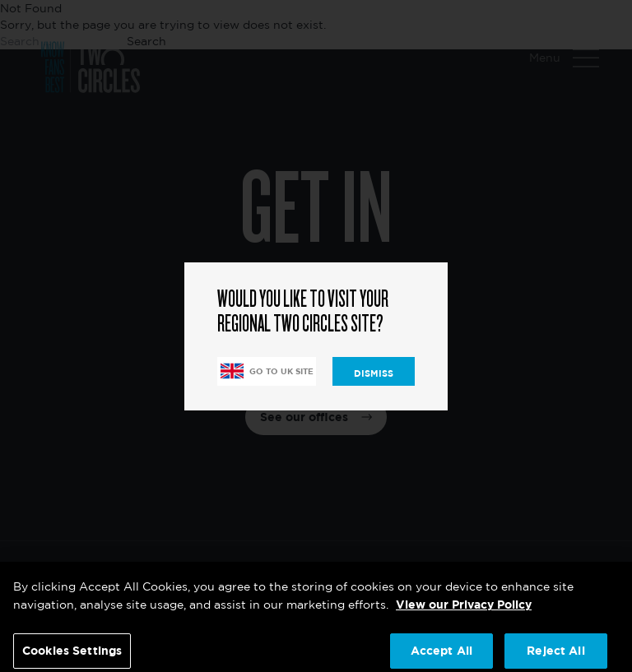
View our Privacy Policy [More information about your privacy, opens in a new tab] (464, 610)
